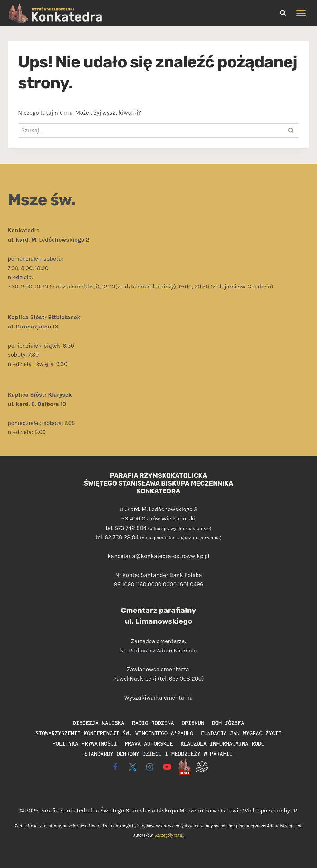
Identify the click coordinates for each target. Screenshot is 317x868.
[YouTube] (167, 767)
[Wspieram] (202, 767)
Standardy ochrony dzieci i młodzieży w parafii (158, 754)
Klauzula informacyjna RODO (223, 744)
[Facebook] (115, 767)
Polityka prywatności (85, 744)
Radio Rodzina (153, 723)
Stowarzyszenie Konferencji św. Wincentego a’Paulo (114, 733)
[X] (133, 767)
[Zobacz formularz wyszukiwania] (283, 13)
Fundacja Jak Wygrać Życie (241, 733)
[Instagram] (150, 767)
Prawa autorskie (149, 744)
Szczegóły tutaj (169, 835)
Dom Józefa (228, 723)
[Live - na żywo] (184, 767)
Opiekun (193, 723)
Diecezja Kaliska (99, 723)
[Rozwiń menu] (301, 13)
